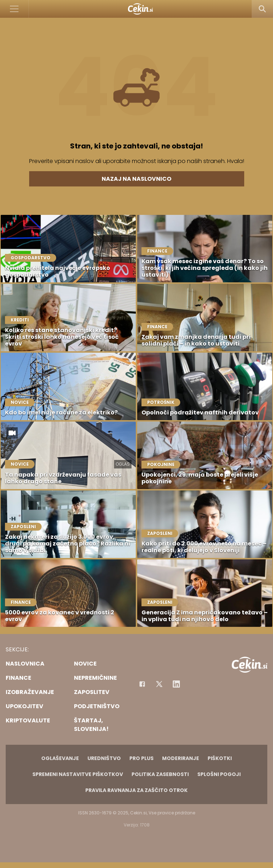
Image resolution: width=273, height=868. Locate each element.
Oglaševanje (60, 758)
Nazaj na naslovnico (136, 179)
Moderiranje (181, 758)
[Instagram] (176, 684)
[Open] (14, 9)
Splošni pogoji (219, 774)
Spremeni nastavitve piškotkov (78, 774)
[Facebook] (142, 684)
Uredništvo (104, 758)
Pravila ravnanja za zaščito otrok (136, 790)
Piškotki (220, 758)
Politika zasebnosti (160, 774)
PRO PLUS (141, 758)
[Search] (262, 9)
